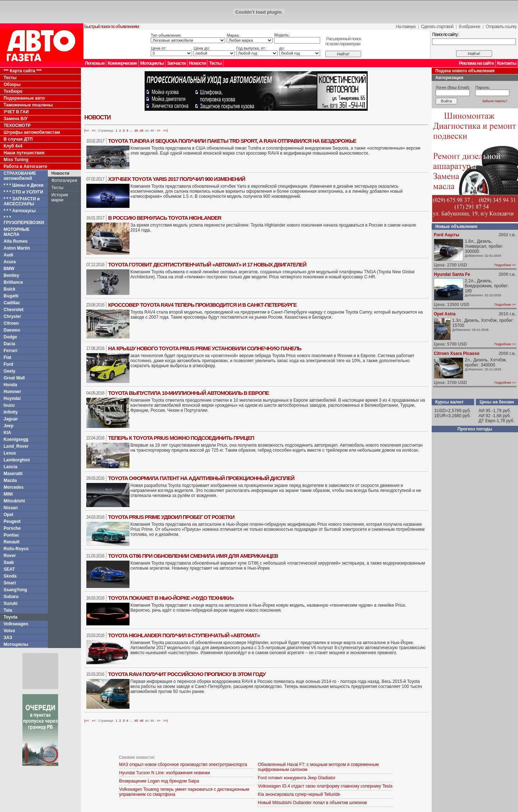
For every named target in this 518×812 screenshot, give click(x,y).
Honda (10, 385)
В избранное (469, 27)
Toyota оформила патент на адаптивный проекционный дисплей (201, 478)
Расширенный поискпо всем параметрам (343, 41)
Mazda (10, 480)
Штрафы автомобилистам (32, 132)
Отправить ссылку (501, 27)
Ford (8, 364)
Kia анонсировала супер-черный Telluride (299, 794)
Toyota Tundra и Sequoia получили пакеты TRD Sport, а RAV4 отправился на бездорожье (232, 141)
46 (142, 131)
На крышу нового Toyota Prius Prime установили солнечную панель (205, 348)
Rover (10, 556)
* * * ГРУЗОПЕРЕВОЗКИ (24, 220)
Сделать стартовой (437, 27)
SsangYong (15, 590)
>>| (166, 131)
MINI (8, 494)
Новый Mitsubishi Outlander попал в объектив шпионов (312, 803)
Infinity (11, 412)
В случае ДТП (18, 139)
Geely (10, 371)
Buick (10, 289)
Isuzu (9, 405)
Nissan (11, 508)
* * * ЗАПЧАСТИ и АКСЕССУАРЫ (22, 201)
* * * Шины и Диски (24, 185)
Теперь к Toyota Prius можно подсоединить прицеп (181, 438)
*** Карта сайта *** (22, 71)
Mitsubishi (14, 501)
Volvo (9, 631)
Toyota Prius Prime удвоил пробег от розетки (171, 517)
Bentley (11, 275)
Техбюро (13, 91)
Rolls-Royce (16, 549)
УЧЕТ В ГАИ (16, 112)
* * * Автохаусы (20, 211)
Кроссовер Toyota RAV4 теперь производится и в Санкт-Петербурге (203, 305)
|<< (87, 131)
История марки (60, 197)
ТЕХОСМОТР (17, 126)
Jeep (8, 426)
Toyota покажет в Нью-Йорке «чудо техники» (171, 598)
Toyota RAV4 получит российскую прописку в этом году (187, 674)
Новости (197, 63)
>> (159, 131)
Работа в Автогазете (25, 166)
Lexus (10, 453)
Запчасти (176, 63)
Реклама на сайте (476, 63)
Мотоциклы (152, 63)
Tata (8, 610)
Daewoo (12, 330)
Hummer (12, 392)
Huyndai (12, 398)
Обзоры (12, 85)
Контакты (507, 63)
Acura (10, 262)
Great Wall (14, 378)
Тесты (215, 63)
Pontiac (11, 535)
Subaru (11, 597)
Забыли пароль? (495, 101)
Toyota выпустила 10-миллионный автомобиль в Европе (189, 393)
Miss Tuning (16, 160)
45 (136, 131)
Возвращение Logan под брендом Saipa (159, 781)
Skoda (10, 576)
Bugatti (11, 296)
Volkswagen (16, 624)
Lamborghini (17, 460)
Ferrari (10, 351)
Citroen (11, 323)
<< (94, 131)
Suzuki (11, 603)
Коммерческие (122, 63)
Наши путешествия (24, 153)
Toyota (10, 617)
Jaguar (11, 419)
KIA (7, 433)
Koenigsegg (16, 439)
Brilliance (13, 282)
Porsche (12, 528)
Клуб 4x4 (13, 146)
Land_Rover (16, 446)
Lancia (10, 467)
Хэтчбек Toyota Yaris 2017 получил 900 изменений (177, 179)
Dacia (9, 344)
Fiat (7, 357)
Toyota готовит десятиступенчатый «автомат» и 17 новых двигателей (207, 264)
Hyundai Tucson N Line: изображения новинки (165, 773)
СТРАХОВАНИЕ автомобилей (20, 176)
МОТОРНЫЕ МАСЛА (17, 232)
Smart (10, 583)
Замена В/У (15, 119)
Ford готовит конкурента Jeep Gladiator (297, 778)
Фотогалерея (64, 181)
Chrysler (12, 316)
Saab (9, 562)
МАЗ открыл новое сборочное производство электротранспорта (183, 765)
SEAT (9, 569)
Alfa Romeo (16, 241)
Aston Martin (17, 248)
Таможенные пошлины (28, 105)
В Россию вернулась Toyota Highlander (165, 218)
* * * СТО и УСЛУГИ (23, 192)
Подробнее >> (505, 265)
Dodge (10, 337)
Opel (8, 515)
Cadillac (12, 303)
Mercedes (13, 487)
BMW (9, 269)
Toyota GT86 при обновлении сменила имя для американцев (193, 556)
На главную (406, 27)
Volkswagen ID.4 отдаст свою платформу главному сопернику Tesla (325, 786)
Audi (8, 255)
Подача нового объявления (465, 71)
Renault (12, 542)
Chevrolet (13, 310)
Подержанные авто (24, 98)
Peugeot (12, 521)
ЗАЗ (8, 638)
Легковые (95, 63)
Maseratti (13, 474)
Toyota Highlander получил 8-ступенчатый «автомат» (184, 635)
